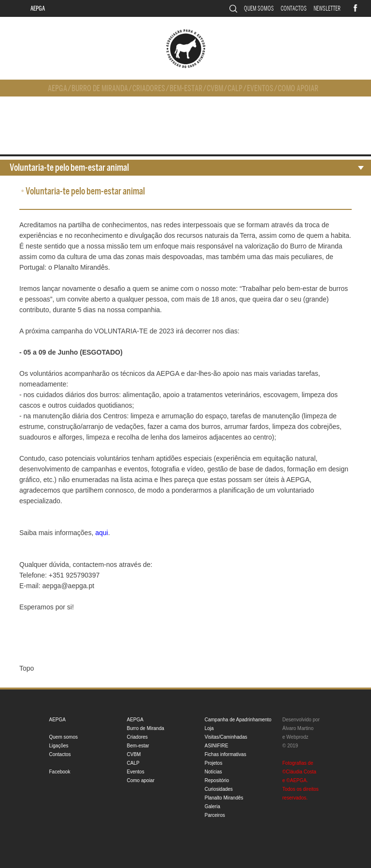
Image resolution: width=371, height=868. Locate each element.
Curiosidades (219, 789)
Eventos (260, 89)
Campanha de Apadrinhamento (238, 720)
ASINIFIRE (217, 746)
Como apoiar (298, 89)
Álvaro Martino (298, 728)
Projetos (214, 763)
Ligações (59, 746)
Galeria (213, 806)
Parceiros (215, 815)
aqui (101, 533)
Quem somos (259, 8)
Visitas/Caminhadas (226, 737)
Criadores (149, 89)
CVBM (215, 89)
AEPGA (38, 8)
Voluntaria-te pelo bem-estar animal (69, 168)
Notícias (214, 772)
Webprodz (297, 737)
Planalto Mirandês (224, 798)
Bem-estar (186, 89)
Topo (27, 668)
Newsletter (327, 8)
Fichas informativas (226, 754)
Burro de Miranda (100, 89)
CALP (235, 89)
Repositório (217, 780)
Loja (209, 728)
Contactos (294, 8)
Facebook (60, 772)
